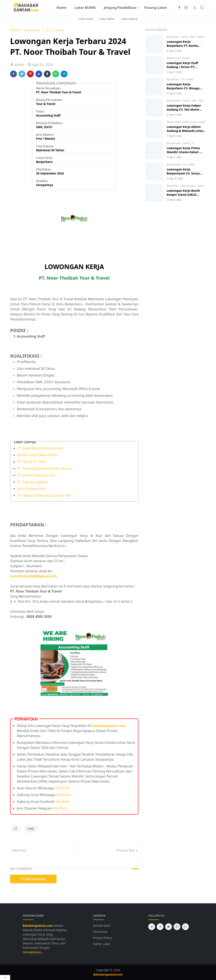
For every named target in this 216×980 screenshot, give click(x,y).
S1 (16, 829)
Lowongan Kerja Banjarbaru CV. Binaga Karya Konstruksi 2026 (183, 88)
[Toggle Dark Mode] (195, 7)
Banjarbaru (173, 37)
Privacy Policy (102, 938)
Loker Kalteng (129, 19)
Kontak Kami (102, 926)
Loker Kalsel (86, 19)
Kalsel (185, 37)
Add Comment (33, 879)
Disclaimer (100, 932)
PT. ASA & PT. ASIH (32, 462)
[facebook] (179, 8)
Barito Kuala (190, 122)
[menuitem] (61, 8)
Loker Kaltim (107, 19)
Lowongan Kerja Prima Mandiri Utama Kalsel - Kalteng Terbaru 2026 (183, 152)
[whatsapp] (185, 927)
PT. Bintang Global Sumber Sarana (44, 468)
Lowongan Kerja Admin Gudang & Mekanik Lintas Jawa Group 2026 (186, 131)
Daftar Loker (102, 944)
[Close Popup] (5, 977)
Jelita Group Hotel (31, 489)
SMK (31, 829)
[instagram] (186, 8)
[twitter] (169, 927)
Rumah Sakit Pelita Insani (37, 455)
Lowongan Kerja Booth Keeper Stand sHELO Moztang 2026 (183, 195)
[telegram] (152, 927)
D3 (183, 79)
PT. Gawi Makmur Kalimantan (41, 448)
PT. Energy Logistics (33, 482)
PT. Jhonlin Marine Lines (36, 475)
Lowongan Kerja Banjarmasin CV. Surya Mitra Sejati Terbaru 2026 (185, 173)
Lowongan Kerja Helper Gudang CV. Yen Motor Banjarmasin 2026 (184, 109)
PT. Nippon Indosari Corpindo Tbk (44, 495)
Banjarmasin (174, 58)
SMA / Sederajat (199, 37)
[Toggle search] (202, 8)
